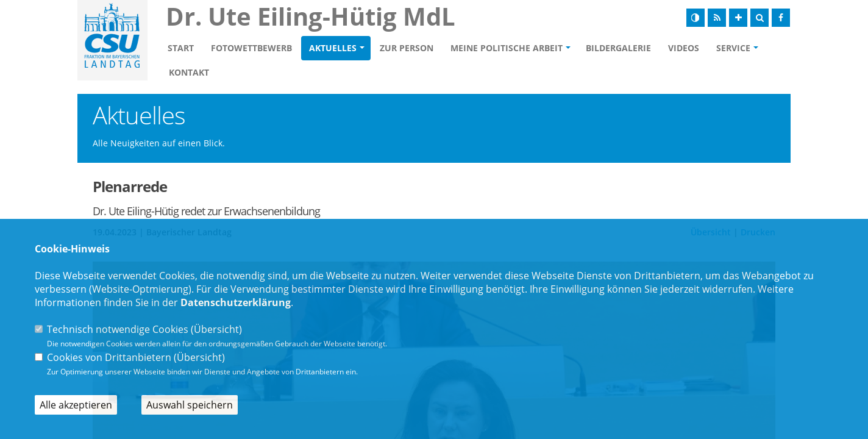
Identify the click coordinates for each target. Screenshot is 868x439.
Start (181, 48)
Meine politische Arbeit (507, 48)
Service (733, 48)
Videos (684, 48)
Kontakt (189, 72)
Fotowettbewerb (251, 48)
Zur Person (407, 48)
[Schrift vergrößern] (738, 18)
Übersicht (216, 329)
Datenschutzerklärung (236, 302)
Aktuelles (333, 48)
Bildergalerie (618, 48)
